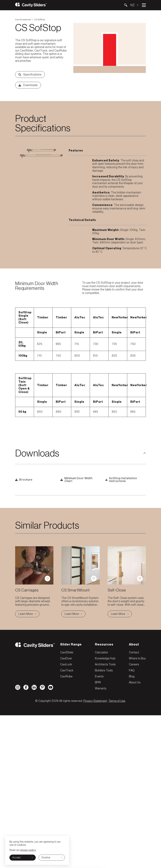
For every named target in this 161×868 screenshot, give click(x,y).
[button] (126, 5)
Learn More (29, 615)
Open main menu (144, 5)
